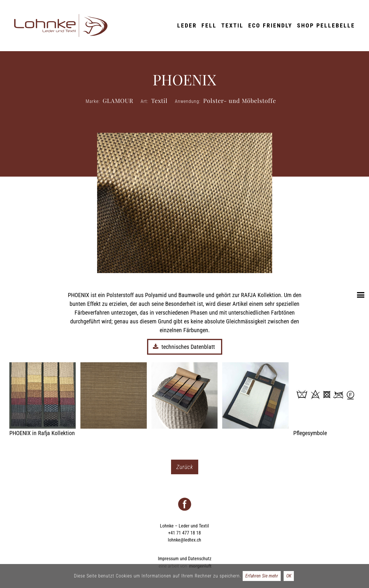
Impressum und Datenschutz (185, 559)
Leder (187, 25)
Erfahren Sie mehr (262, 576)
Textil (232, 25)
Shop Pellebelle (326, 25)
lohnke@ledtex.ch (184, 540)
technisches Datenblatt (185, 347)
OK (289, 576)
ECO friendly (270, 25)
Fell (209, 25)
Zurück (185, 467)
